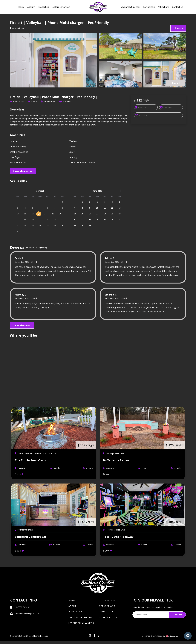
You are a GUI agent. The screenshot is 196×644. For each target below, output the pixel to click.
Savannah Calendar (130, 7)
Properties (43, 7)
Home (21, 7)
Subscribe (177, 618)
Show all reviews (22, 325)
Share (178, 28)
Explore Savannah (61, 7)
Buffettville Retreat (117, 462)
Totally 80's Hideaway (118, 540)
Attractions (164, 7)
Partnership (149, 7)
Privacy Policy (108, 620)
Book (19, 476)
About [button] (30, 7)
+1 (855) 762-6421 (23, 610)
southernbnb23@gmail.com (27, 617)
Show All (175, 83)
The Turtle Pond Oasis (30, 462)
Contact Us (178, 7)
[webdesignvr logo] (172, 639)
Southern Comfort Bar (31, 540)
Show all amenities (23, 171)
